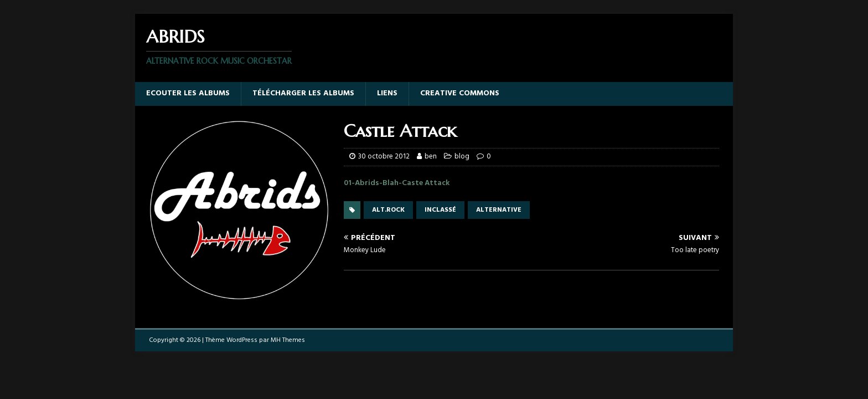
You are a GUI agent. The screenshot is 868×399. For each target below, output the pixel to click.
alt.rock (388, 210)
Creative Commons (460, 93)
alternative (499, 210)
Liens (387, 93)
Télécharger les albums (303, 93)
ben (431, 157)
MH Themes (288, 340)
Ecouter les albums (188, 93)
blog (462, 157)
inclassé (440, 210)
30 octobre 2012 (384, 157)
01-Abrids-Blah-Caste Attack (397, 183)
